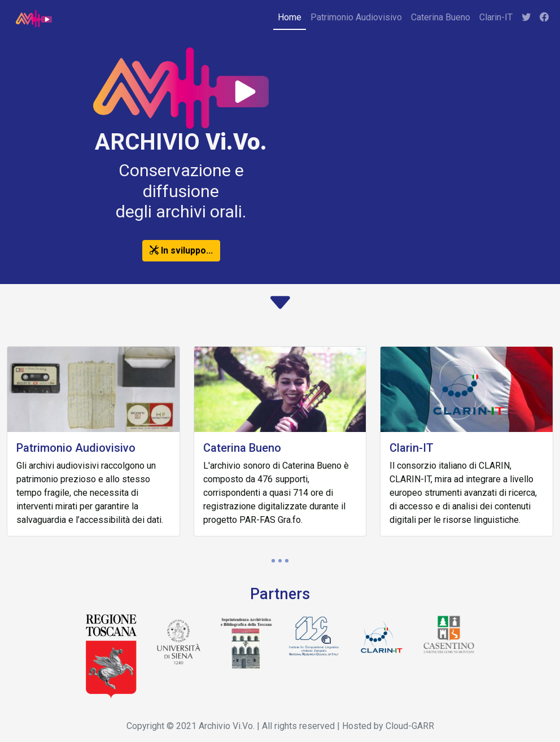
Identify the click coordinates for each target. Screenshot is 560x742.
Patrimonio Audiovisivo (356, 17)
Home (290, 17)
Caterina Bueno (441, 17)
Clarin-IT (496, 17)
